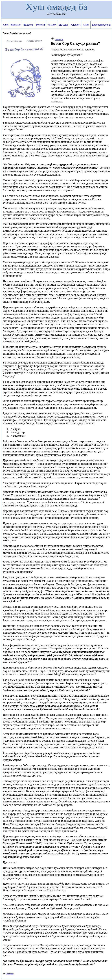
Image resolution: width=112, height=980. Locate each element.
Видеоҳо (28, 25)
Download (59, 40)
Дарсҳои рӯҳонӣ (101, 25)
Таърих (52, 25)
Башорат (16, 25)
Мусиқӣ (41, 25)
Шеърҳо (63, 25)
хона (5, 25)
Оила (86, 25)
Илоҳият (75, 25)
